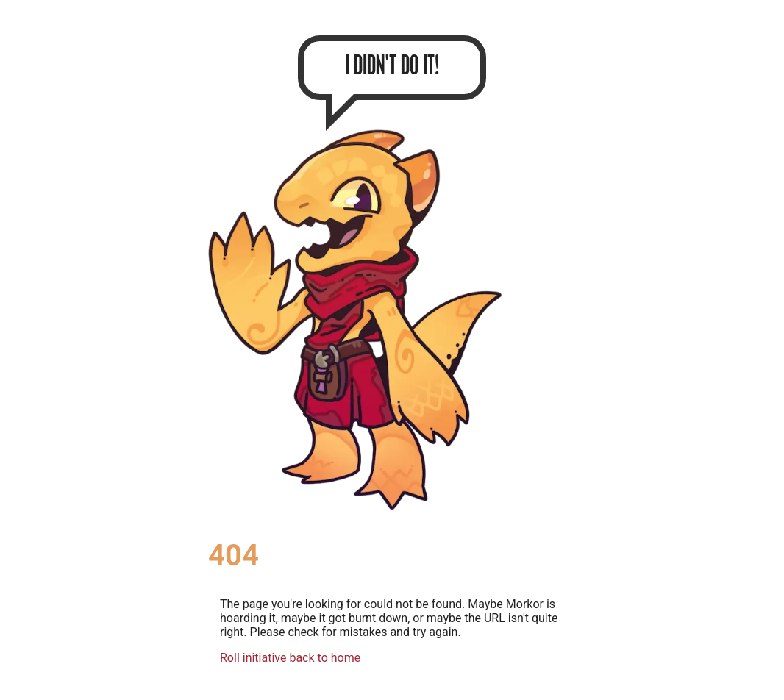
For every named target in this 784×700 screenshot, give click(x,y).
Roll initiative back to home (290, 658)
